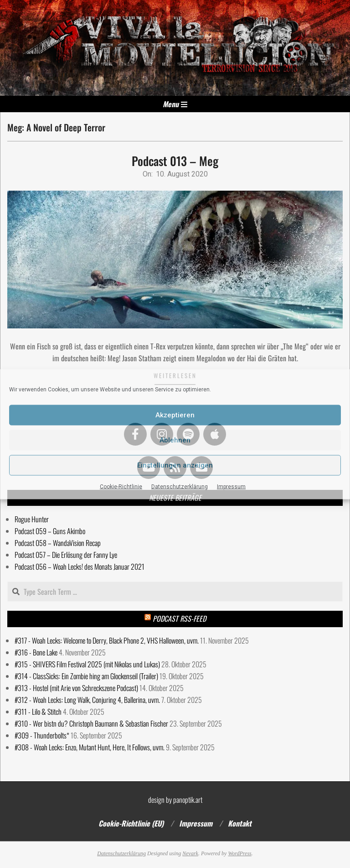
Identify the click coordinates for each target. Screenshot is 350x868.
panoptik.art (188, 800)
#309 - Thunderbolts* (42, 735)
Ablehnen (175, 440)
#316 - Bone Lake (36, 652)
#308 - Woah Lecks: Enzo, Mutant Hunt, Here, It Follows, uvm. (90, 747)
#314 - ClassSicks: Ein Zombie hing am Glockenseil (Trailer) (86, 676)
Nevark (190, 853)
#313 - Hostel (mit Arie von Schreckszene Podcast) (76, 688)
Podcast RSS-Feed (179, 619)
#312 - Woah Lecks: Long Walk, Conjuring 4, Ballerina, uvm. (87, 700)
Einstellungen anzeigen (175, 465)
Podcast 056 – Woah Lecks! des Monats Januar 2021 (80, 567)
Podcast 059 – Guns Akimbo (50, 531)
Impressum (231, 486)
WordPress (239, 853)
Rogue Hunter (32, 519)
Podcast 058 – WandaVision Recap (58, 543)
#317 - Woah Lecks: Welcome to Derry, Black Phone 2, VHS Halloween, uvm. (107, 640)
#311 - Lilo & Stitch (38, 712)
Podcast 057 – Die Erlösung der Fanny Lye (66, 555)
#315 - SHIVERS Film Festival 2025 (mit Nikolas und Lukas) (87, 664)
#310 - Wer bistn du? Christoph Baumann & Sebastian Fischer (91, 723)
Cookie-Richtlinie (121, 486)
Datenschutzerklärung (180, 486)
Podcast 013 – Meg (175, 161)
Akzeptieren (175, 415)
